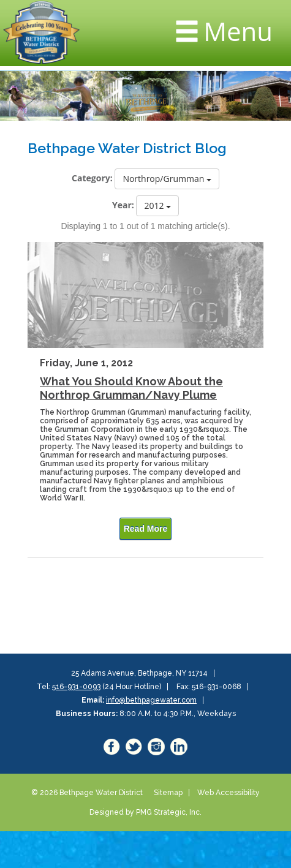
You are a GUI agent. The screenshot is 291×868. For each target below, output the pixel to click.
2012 (157, 206)
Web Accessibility (229, 793)
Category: (92, 178)
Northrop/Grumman (167, 179)
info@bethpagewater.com (151, 700)
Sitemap (168, 793)
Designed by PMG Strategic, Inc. (145, 812)
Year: (123, 205)
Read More (146, 529)
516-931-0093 (76, 687)
